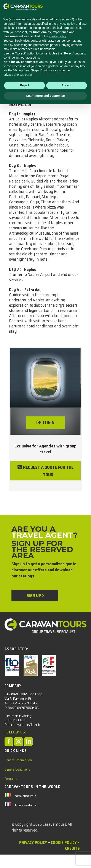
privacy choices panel (18, 838)
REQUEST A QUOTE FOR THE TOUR (48, 471)
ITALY (14, 90)
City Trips (31, 90)
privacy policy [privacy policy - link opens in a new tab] (66, 787)
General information (18, 760)
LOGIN (49, 423)
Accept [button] (66, 849)
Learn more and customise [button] (45, 859)
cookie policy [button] (58, 800)
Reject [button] (24, 849)
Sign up (34, 595)
